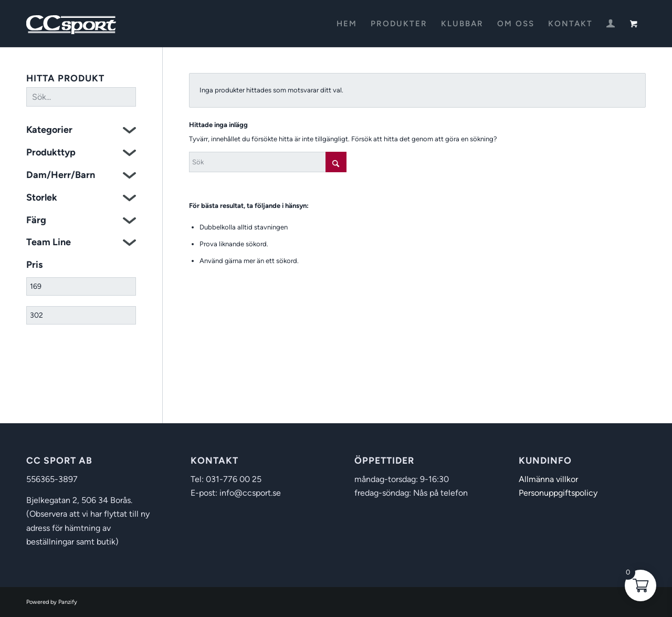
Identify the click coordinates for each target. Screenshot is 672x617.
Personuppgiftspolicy (558, 493)
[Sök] (268, 162)
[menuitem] (347, 24)
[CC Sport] (71, 24)
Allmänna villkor (548, 479)
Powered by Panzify (52, 602)
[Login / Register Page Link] (611, 25)
